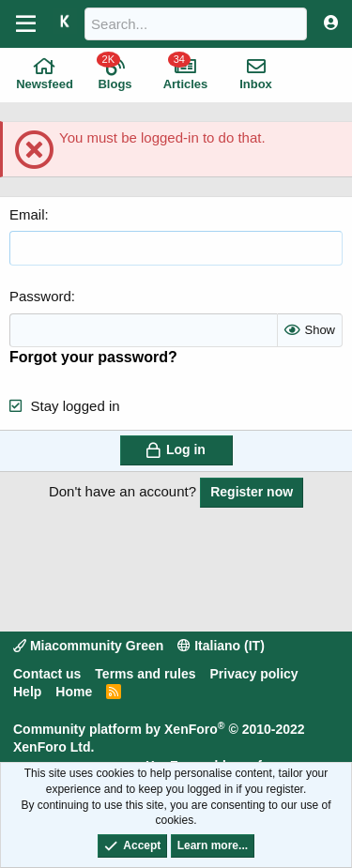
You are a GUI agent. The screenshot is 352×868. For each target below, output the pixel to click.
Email (27, 214)
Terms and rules (145, 674)
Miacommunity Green (88, 646)
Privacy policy (253, 674)
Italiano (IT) (221, 646)
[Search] (196, 24)
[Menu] (26, 24)
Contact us (47, 674)
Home (74, 692)
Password (40, 296)
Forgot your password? (93, 357)
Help (27, 692)
